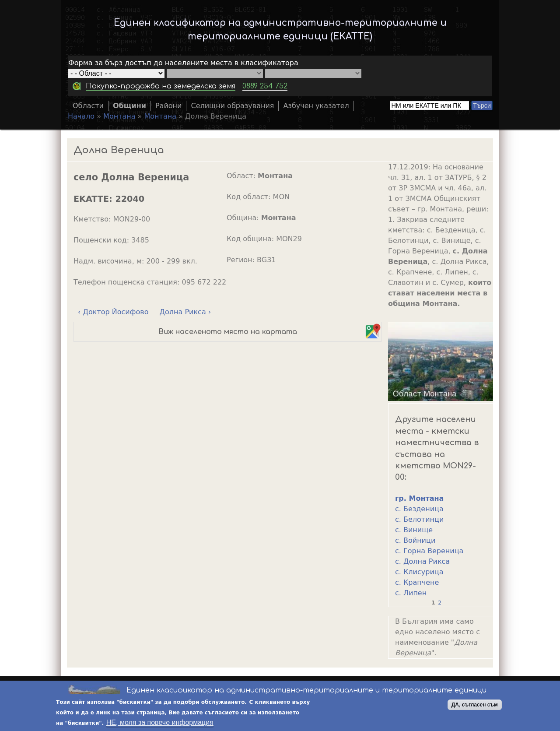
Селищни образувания (232, 106)
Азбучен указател (316, 106)
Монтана (119, 116)
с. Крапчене (417, 582)
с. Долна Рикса (422, 561)
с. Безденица (419, 509)
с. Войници (415, 540)
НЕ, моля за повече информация (160, 723)
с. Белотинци (419, 519)
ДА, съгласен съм (475, 706)
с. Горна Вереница (429, 551)
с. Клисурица (419, 572)
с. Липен (411, 593)
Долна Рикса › (185, 312)
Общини (129, 106)
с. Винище (414, 530)
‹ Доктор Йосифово (113, 312)
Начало (81, 116)
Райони (169, 106)
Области (88, 106)
